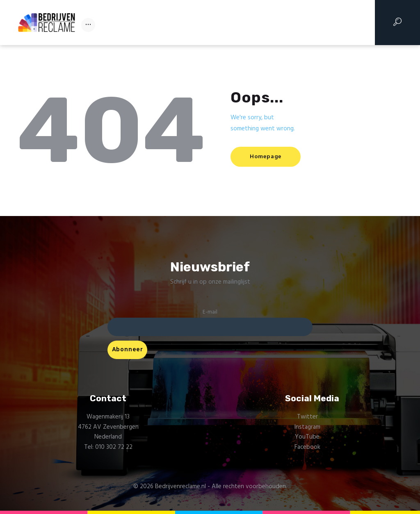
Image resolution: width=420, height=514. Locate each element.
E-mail (210, 312)
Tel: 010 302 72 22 (108, 447)
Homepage (267, 157)
